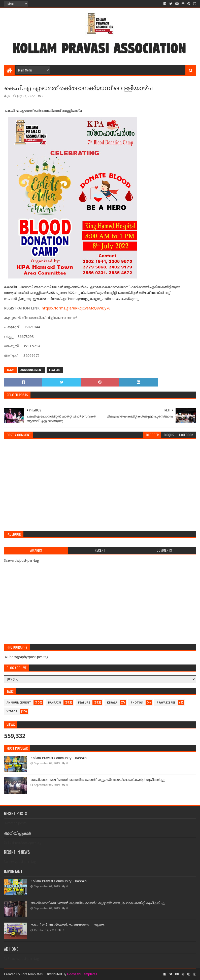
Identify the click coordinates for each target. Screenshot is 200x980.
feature (55, 370)
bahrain (55, 703)
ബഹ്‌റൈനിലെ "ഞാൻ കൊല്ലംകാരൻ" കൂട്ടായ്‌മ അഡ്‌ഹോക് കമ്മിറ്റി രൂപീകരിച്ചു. (98, 780)
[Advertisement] (100, 491)
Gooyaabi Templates (82, 974)
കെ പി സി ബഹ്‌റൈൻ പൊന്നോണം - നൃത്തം (68, 925)
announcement (32, 370)
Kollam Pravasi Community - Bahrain (59, 758)
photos (137, 703)
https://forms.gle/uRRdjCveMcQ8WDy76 (76, 308)
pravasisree (166, 703)
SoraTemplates (32, 974)
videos (12, 711)
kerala (112, 703)
